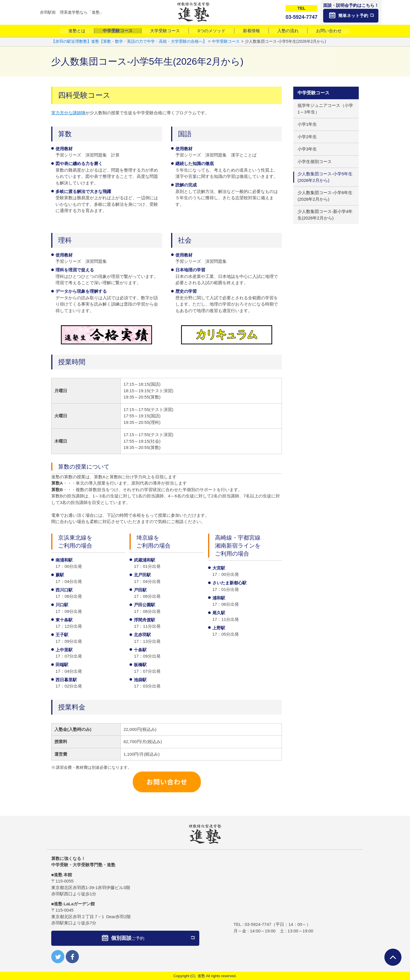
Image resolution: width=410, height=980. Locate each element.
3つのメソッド (211, 31)
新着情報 (251, 31)
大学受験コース (165, 31)
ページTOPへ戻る (393, 957)
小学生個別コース (315, 161)
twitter (58, 957)
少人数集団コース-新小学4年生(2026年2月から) (325, 215)
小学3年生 (307, 149)
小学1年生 (307, 124)
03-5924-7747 (258, 924)
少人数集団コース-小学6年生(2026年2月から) (325, 196)
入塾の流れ (288, 31)
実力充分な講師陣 (68, 113)
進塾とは (77, 31)
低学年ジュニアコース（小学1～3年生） (325, 109)
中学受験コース (118, 31)
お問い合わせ (329, 31)
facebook (72, 957)
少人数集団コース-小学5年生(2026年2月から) (325, 177)
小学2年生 (307, 137)
